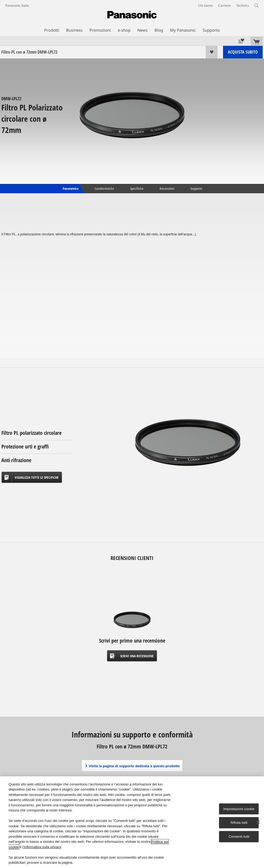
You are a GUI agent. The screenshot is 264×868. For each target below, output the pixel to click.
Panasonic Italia (17, 5)
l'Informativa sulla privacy (42, 847)
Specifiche (137, 188)
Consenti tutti (239, 837)
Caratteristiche (104, 188)
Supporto (196, 188)
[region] (132, 822)
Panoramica (70, 188)
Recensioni (167, 188)
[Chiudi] (258, 822)
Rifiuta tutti (239, 823)
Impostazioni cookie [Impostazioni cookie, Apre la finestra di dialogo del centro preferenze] (239, 809)
